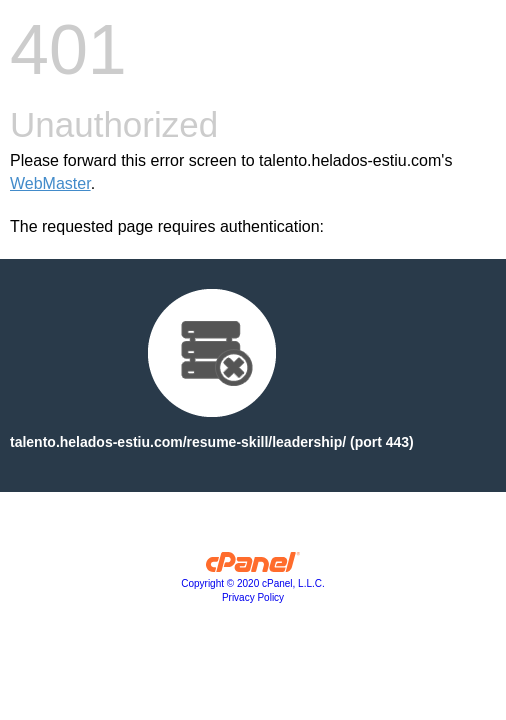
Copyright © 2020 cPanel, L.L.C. (253, 583)
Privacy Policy (253, 597)
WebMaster (50, 183)
